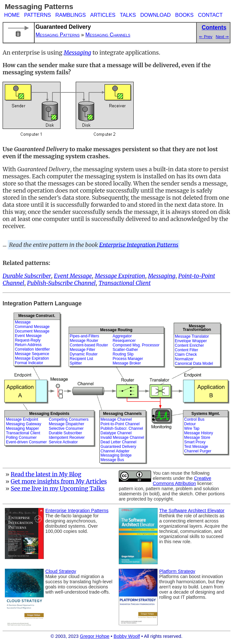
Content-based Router (89, 345)
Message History (199, 433)
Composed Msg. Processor (136, 345)
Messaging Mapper (22, 428)
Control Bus (194, 419)
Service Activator (63, 442)
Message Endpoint (22, 419)
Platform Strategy (177, 571)
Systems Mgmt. (206, 414)
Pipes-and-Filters (85, 336)
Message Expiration (32, 358)
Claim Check (186, 354)
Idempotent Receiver (67, 438)
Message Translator (192, 336)
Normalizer (184, 359)
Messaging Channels (108, 35)
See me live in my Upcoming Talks (58, 489)
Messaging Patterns (58, 35)
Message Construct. (37, 316)
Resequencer (124, 341)
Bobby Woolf (127, 636)
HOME (12, 15)
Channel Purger (198, 451)
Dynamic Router (84, 354)
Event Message (28, 336)
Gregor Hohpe (95, 636)
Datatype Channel (116, 433)
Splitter (76, 363)
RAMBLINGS (71, 15)
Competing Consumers (69, 419)
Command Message (32, 327)
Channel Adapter (115, 451)
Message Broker (127, 363)
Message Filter (83, 350)
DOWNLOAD (155, 15)
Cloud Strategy (61, 571)
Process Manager (128, 359)
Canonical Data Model (194, 364)
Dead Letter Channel (119, 442)
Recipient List (82, 359)
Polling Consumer (21, 438)
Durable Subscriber (66, 433)
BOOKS (184, 15)
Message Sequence (32, 354)
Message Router (84, 341)
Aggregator (122, 336)
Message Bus (112, 460)
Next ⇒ (222, 37)
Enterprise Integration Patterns (139, 245)
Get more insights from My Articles (59, 481)
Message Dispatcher (67, 424)
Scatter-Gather (125, 350)
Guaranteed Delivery (118, 447)
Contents (214, 27)
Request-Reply (28, 340)
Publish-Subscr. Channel (122, 428)
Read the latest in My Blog (46, 474)
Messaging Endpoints (49, 414)
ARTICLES (103, 15)
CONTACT (210, 15)
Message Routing (116, 330)
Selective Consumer (66, 428)
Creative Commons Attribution (182, 481)
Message (23, 322)
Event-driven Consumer (26, 442)
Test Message (196, 447)
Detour (190, 424)
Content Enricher (189, 345)
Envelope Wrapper (191, 341)
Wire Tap (192, 428)
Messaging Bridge (116, 455)
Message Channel (116, 419)
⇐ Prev (206, 37)
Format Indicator (29, 363)
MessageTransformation (197, 328)
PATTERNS (37, 15)
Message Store (197, 438)
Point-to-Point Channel (120, 424)
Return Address (28, 345)
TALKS (128, 15)
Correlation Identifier (32, 349)
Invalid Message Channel (122, 438)
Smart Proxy (195, 442)
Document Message (32, 331)
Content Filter (186, 350)
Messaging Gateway (23, 424)
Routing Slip (123, 354)
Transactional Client (23, 433)
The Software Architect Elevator (192, 511)
